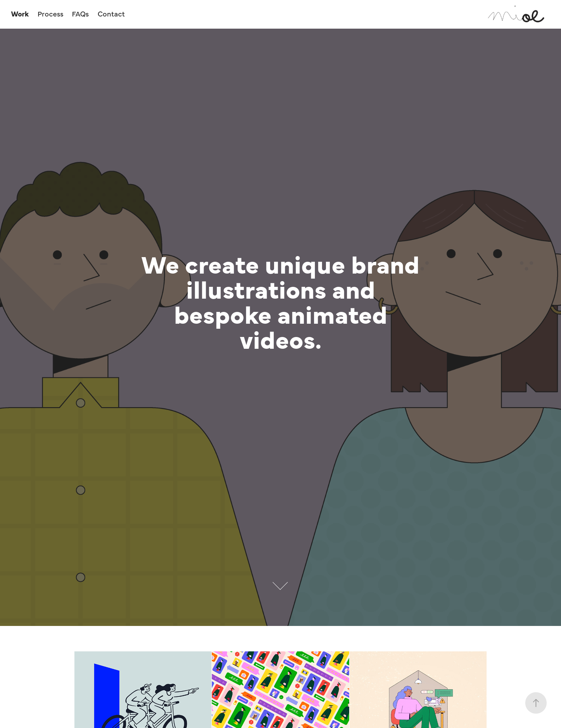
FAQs (80, 13)
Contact (111, 13)
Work (20, 13)
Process (50, 13)
